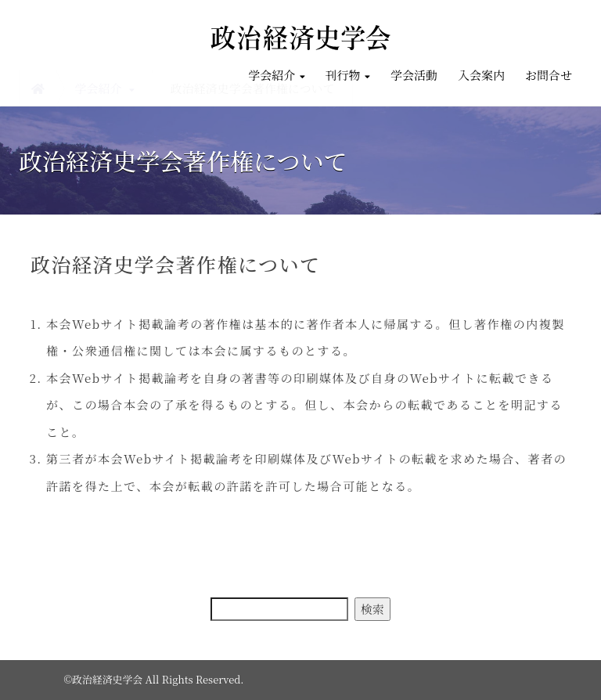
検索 (372, 609)
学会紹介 (276, 75)
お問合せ (549, 75)
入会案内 (481, 75)
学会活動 (414, 75)
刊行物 (348, 75)
